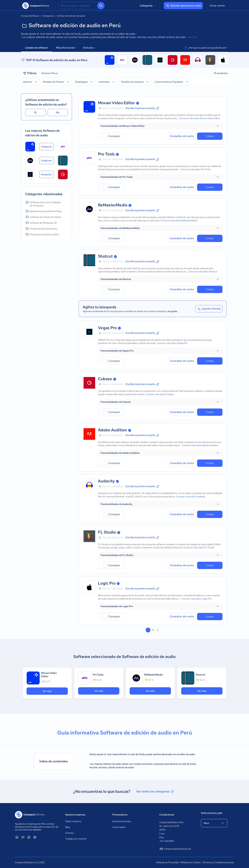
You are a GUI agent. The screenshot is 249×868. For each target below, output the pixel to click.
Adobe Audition (112, 430)
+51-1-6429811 (167, 841)
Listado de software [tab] (36, 48)
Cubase (105, 379)
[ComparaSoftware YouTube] (23, 837)
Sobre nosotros (73, 821)
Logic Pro (107, 583)
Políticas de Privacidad (167, 862)
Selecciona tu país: (212, 813)
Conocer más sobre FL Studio (199, 547)
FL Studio (107, 532)
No (58, 112)
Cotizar (210, 136)
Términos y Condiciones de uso (218, 862)
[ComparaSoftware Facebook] (29, 837)
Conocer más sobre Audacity (191, 496)
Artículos (90, 48)
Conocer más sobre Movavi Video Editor (200, 118)
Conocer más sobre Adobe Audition (200, 445)
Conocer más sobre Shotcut (203, 271)
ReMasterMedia (113, 205)
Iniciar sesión (217, 6)
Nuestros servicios (122, 821)
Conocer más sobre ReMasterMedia (179, 220)
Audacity (106, 481)
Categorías (148, 6)
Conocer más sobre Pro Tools (196, 169)
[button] (160, 126)
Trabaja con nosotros (76, 839)
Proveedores (120, 815)
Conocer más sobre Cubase (160, 394)
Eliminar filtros (50, 73)
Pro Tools (106, 154)
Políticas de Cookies (190, 862)
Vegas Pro (107, 328)
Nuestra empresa (75, 815)
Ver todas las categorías (155, 791)
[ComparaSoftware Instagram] (35, 837)
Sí (35, 112)
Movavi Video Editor (116, 103)
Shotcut (105, 256)
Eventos (70, 833)
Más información (65, 48)
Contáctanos (167, 815)
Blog (68, 827)
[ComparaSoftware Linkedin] (17, 837)
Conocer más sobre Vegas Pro (172, 343)
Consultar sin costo (182, 136)
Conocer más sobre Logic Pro (196, 599)
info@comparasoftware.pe (175, 849)
